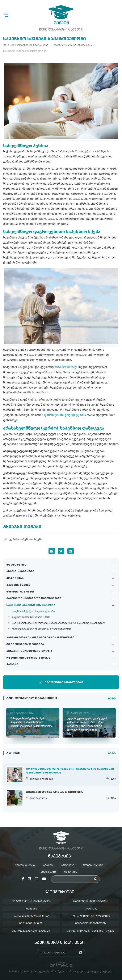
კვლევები (68, 866)
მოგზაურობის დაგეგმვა (25, 645)
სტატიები (71, 872)
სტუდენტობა (16, 565)
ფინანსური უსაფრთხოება (31, 916)
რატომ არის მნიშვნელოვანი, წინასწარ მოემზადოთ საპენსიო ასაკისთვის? (58, 623)
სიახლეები (48, 872)
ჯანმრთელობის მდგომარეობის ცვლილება (40, 638)
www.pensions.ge (66, 367)
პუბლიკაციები (25, 866)
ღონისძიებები (93, 866)
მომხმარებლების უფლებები (90, 916)
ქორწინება (15, 579)
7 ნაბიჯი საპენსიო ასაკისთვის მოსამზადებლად (41, 629)
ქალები (12, 665)
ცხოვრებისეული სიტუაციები (30, 45)
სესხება (32, 909)
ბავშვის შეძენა (18, 585)
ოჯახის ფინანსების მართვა (28, 658)
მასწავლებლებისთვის (90, 924)
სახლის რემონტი (20, 592)
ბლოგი (48, 866)
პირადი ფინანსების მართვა (32, 901)
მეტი (112, 699)
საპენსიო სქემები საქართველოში (33, 611)
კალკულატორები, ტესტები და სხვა (91, 931)
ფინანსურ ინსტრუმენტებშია (65, 415)
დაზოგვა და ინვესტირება (90, 901)
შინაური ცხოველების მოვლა (29, 651)
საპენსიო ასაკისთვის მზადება (31, 606)
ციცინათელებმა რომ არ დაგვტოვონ (54, 792)
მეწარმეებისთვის (32, 924)
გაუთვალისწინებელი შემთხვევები (34, 599)
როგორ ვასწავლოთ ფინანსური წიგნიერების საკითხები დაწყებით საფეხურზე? (70, 771)
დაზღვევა (91, 909)
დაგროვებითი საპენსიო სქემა (31, 617)
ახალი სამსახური (20, 572)
